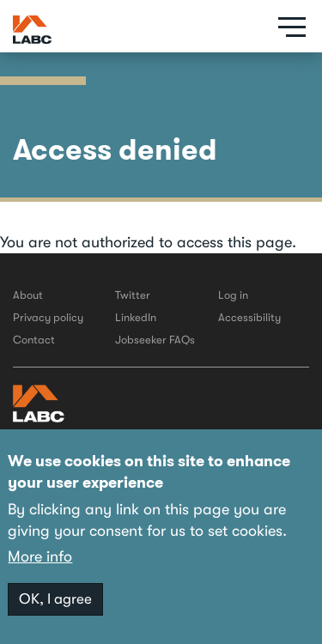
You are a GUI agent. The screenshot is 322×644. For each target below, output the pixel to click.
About (28, 295)
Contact (34, 340)
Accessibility (249, 317)
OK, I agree (55, 599)
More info (40, 556)
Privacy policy (48, 317)
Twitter (133, 295)
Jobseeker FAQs (155, 340)
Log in (233, 295)
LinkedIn (136, 317)
